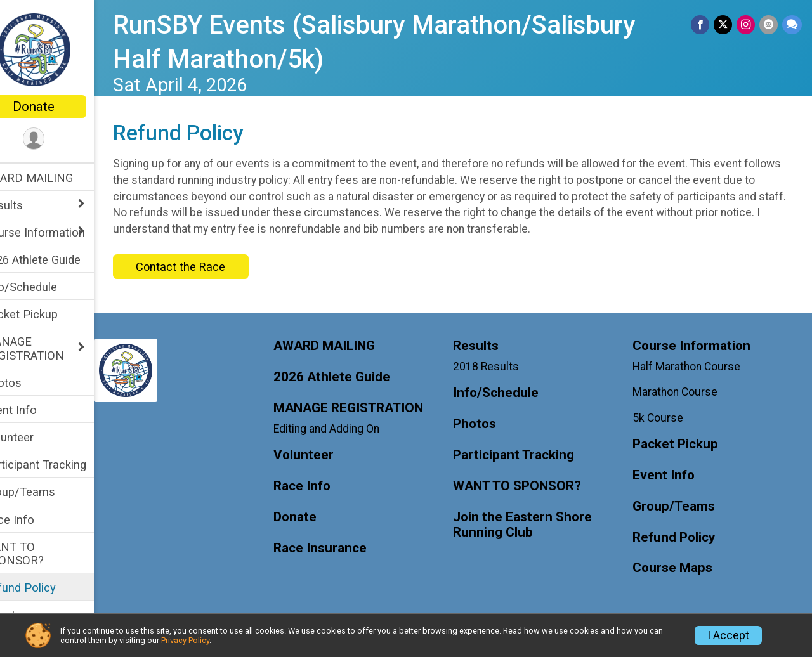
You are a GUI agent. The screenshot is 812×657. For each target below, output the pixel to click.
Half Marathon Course (693, 367)
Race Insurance (340, 548)
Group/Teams (46, 492)
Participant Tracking (62, 465)
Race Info (36, 520)
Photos (29, 383)
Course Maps (679, 568)
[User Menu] (61, 139)
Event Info (37, 410)
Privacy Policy (185, 640)
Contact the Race (207, 267)
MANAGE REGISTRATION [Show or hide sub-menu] (50, 348)
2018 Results (499, 367)
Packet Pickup (47, 314)
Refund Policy (46, 588)
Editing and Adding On (347, 429)
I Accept (728, 635)
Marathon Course (682, 392)
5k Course (665, 418)
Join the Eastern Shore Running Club (536, 525)
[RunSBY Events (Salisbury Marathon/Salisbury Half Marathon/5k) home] (61, 49)
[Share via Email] (769, 25)
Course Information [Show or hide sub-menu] (61, 232)
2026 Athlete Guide (59, 260)
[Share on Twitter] (725, 25)
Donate (60, 107)
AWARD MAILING (55, 178)
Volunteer (35, 437)
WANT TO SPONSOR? (40, 554)
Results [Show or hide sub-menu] (30, 205)
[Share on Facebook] (703, 25)
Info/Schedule (47, 287)
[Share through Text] (792, 25)
